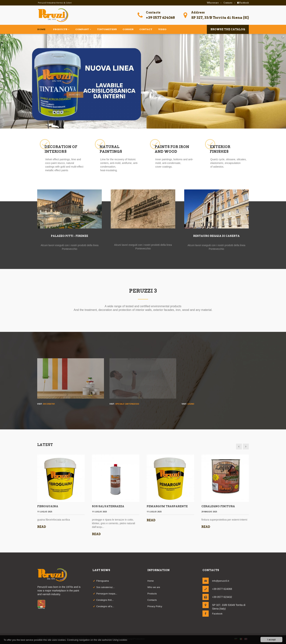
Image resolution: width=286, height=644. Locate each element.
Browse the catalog (228, 29)
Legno (191, 404)
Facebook (243, 3)
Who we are (213, 3)
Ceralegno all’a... (105, 606)
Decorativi (49, 404)
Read (42, 527)
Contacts (228, 3)
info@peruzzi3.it (221, 581)
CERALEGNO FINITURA (218, 506)
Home (151, 581)
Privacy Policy (155, 606)
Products (152, 594)
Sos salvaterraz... (105, 587)
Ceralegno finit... (105, 600)
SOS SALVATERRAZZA (108, 506)
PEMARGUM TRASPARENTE (167, 506)
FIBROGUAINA (48, 506)
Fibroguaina (103, 581)
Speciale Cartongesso (127, 404)
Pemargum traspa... (107, 594)
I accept (271, 640)
